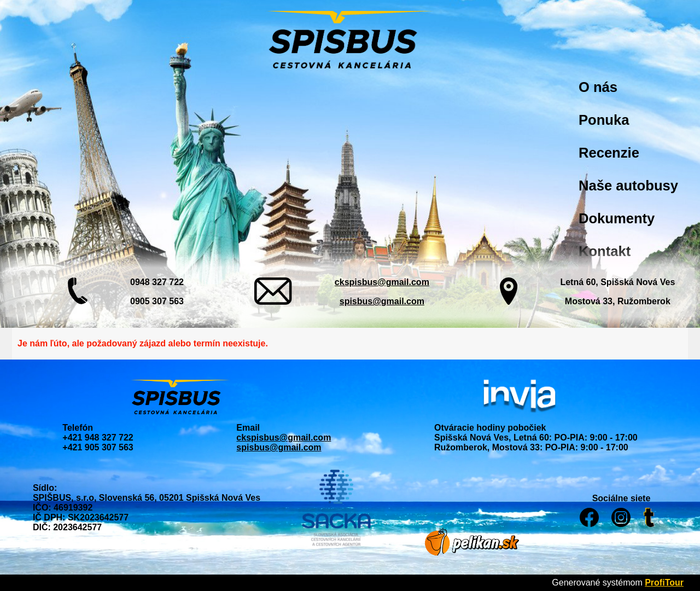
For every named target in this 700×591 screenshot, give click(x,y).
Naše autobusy (628, 186)
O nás (598, 87)
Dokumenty (617, 218)
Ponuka (604, 120)
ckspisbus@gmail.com (382, 282)
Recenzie (609, 153)
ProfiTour (664, 583)
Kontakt (605, 251)
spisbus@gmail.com (382, 301)
